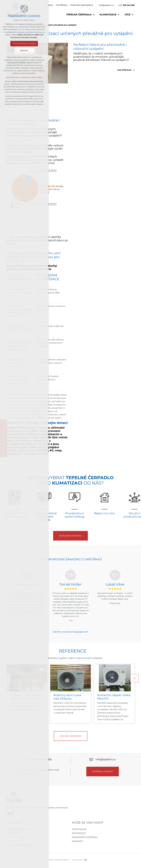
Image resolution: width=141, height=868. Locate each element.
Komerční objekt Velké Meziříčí (114, 697)
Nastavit (24, 50)
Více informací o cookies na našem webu (24, 77)
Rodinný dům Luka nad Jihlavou (67, 697)
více (70, 620)
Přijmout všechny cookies (24, 44)
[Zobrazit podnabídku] (93, 15)
